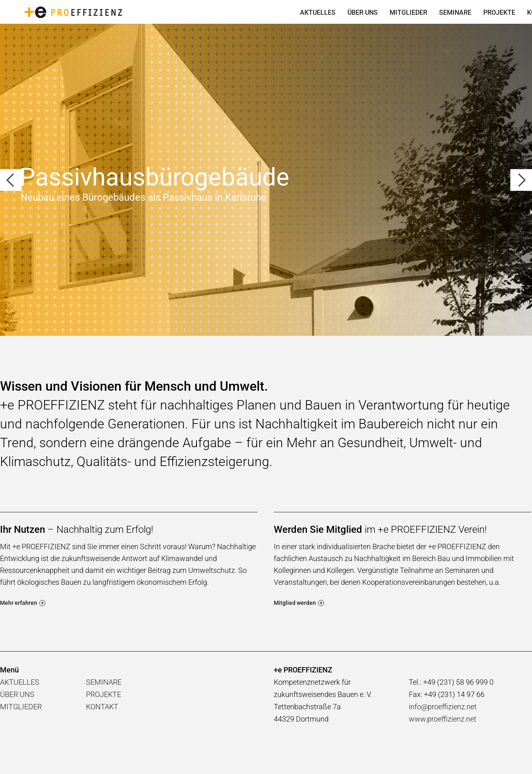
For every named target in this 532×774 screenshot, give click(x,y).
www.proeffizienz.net (443, 719)
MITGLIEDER (408, 12)
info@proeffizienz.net (443, 707)
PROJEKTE (499, 12)
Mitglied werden (299, 603)
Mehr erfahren (23, 603)
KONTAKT (102, 707)
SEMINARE (455, 12)
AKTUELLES (318, 12)
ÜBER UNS (363, 12)
